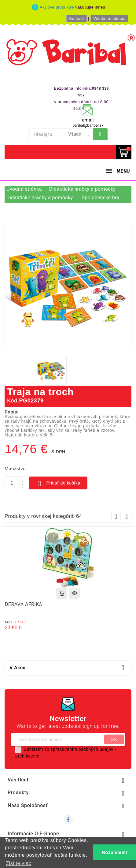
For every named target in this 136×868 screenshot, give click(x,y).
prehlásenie (27, 756)
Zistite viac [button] (18, 863)
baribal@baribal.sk (88, 125)
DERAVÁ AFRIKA (24, 604)
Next (127, 516)
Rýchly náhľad (74, 593)
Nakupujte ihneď (90, 7)
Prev (116, 516)
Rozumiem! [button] (115, 852)
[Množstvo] (12, 483)
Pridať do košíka (58, 484)
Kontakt (76, 19)
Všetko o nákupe (109, 19)
